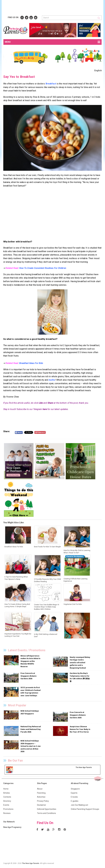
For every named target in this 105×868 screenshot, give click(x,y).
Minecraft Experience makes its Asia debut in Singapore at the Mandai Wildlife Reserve (30, 661)
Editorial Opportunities (47, 809)
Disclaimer (42, 805)
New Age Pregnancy (12, 827)
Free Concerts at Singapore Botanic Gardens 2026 (29, 676)
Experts (74, 793)
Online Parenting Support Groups (85, 809)
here (45, 409)
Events (6, 805)
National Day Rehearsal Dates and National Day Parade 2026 (31, 729)
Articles (7, 793)
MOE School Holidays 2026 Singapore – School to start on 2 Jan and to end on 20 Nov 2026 (31, 746)
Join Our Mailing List (79, 805)
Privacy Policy (43, 801)
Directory (7, 801)
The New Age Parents (31, 863)
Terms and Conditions (46, 813)
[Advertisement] (53, 8)
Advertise (41, 797)
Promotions (8, 809)
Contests (7, 797)
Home (6, 789)
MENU (53, 42)
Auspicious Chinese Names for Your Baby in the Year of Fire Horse (80, 729)
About (40, 789)
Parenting (41, 793)
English (98, 70)
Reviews (7, 813)
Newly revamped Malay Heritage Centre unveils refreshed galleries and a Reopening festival (80, 663)
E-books (74, 797)
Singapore (75, 789)
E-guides (75, 801)
